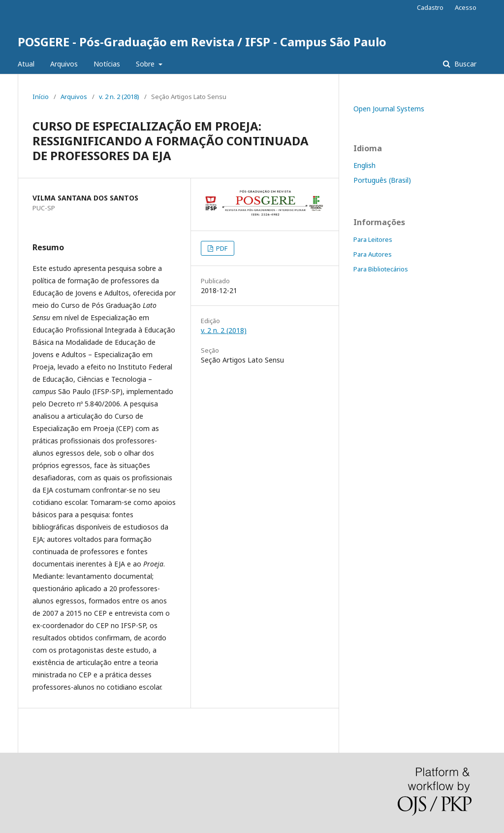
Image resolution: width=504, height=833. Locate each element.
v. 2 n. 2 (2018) (119, 97)
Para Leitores (373, 239)
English (364, 165)
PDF (221, 248)
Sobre (146, 64)
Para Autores (373, 254)
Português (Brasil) (382, 180)
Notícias (107, 64)
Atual (26, 64)
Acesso (466, 7)
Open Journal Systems (389, 109)
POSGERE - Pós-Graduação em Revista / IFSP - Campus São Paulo (202, 42)
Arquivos (64, 64)
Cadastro (430, 7)
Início (41, 97)
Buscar (464, 64)
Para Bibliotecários (381, 269)
